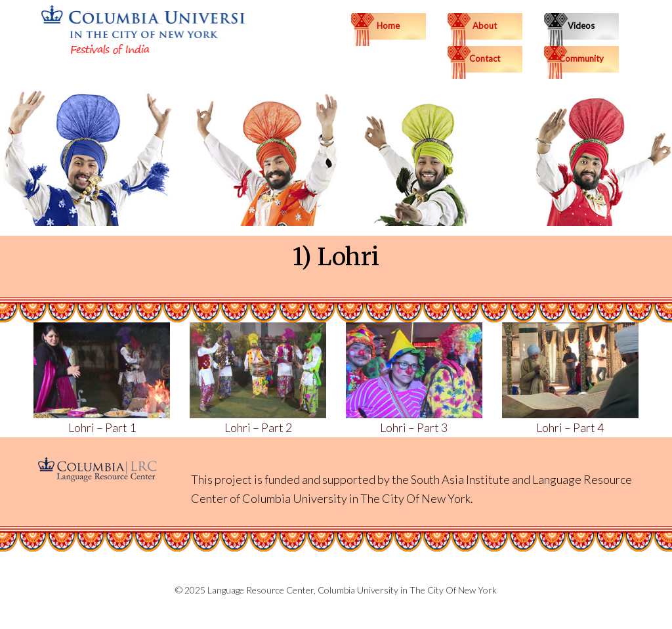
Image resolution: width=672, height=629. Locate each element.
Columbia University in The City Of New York (356, 498)
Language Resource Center (261, 590)
